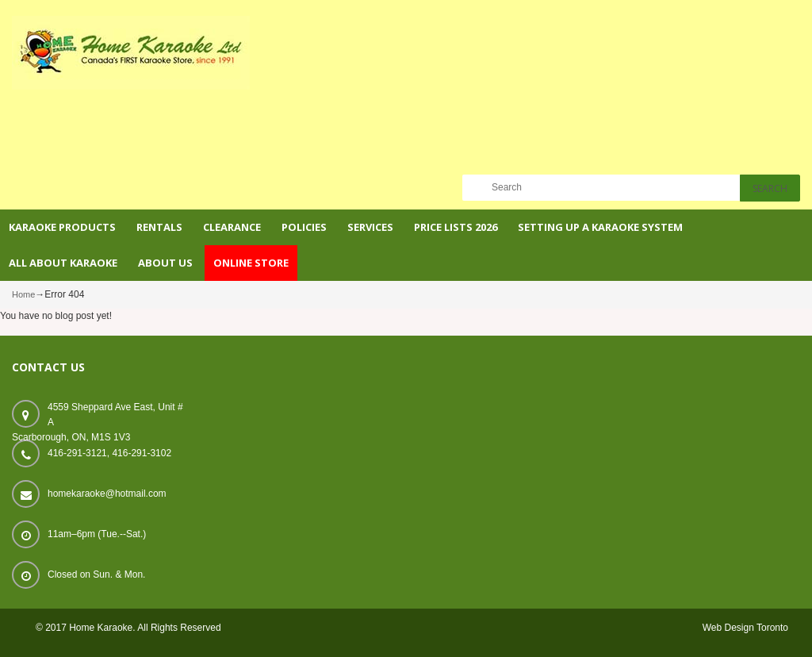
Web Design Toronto (745, 628)
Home (23, 294)
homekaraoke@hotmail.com (107, 494)
